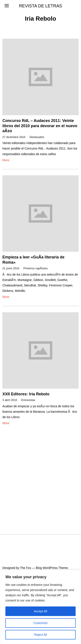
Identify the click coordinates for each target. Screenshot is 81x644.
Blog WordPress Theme (52, 568)
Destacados (37, 137)
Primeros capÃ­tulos (36, 268)
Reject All (40, 635)
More (6, 160)
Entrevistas (28, 400)
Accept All (40, 611)
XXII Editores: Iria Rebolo (26, 394)
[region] (40, 607)
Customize (40, 623)
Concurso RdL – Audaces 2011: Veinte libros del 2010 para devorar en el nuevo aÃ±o (40, 126)
